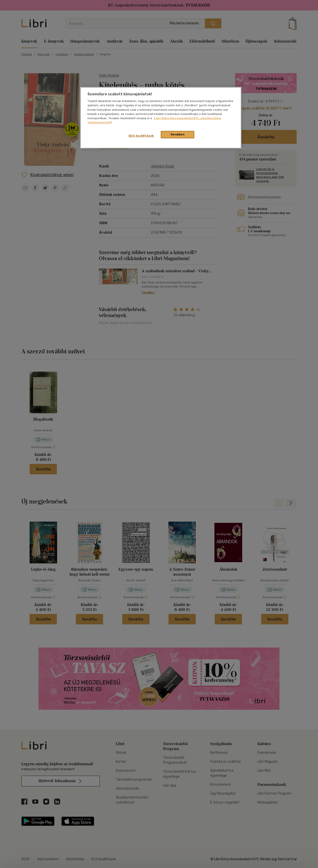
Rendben (178, 134)
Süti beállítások (141, 136)
